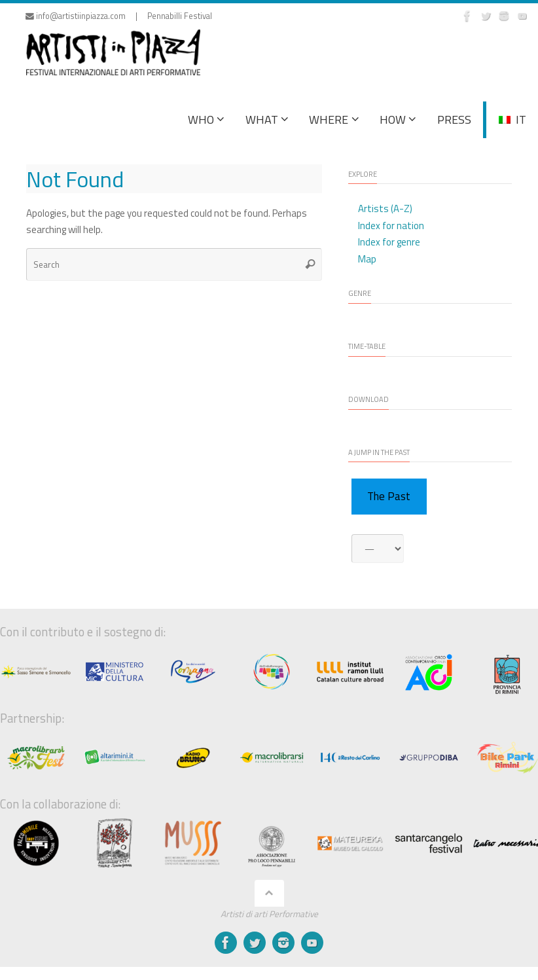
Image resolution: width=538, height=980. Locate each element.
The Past (389, 496)
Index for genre (389, 242)
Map (367, 259)
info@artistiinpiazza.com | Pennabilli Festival (119, 16)
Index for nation (391, 226)
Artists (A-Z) (385, 209)
